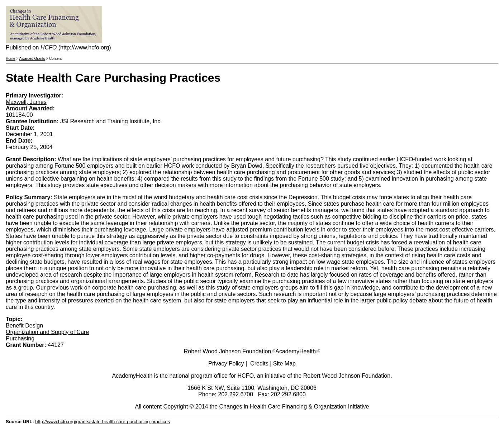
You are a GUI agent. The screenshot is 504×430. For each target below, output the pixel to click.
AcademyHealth (296, 351)
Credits (259, 364)
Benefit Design (24, 326)
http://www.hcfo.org (85, 47)
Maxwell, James (26, 102)
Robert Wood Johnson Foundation (227, 351)
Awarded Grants (32, 59)
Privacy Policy (226, 364)
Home (11, 59)
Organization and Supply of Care (47, 332)
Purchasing (20, 338)
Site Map (284, 364)
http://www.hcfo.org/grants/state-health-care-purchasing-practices (103, 422)
